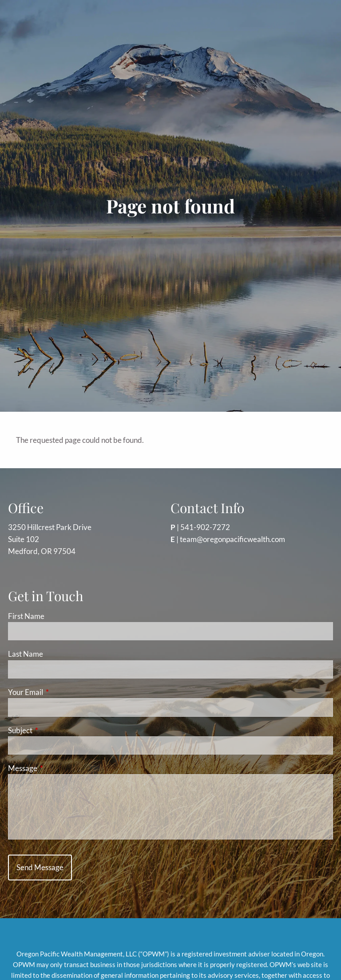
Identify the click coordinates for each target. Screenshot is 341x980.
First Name (26, 616)
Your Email (60, 692)
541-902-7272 (205, 527)
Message (57, 768)
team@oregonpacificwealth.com (232, 539)
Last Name (26, 654)
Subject (55, 730)
